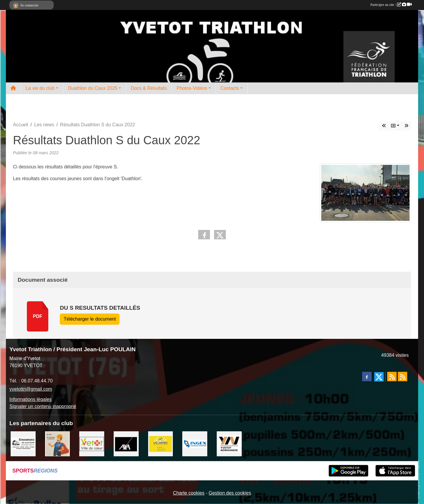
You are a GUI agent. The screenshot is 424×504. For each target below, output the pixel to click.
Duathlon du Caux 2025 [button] (93, 88)
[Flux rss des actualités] (392, 377)
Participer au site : (391, 5)
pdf (38, 316)
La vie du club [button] (40, 88)
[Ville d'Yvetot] (92, 444)
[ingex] (195, 444)
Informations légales (30, 399)
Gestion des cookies (230, 493)
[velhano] (161, 444)
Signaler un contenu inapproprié (43, 406)
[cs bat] (58, 444)
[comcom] (229, 444)
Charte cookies (189, 493)
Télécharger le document (90, 319)
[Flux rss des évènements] (403, 377)
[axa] (126, 444)
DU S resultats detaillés (100, 308)
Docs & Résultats (149, 88)
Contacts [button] (230, 88)
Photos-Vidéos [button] (192, 88)
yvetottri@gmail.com (31, 389)
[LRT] (23, 444)
